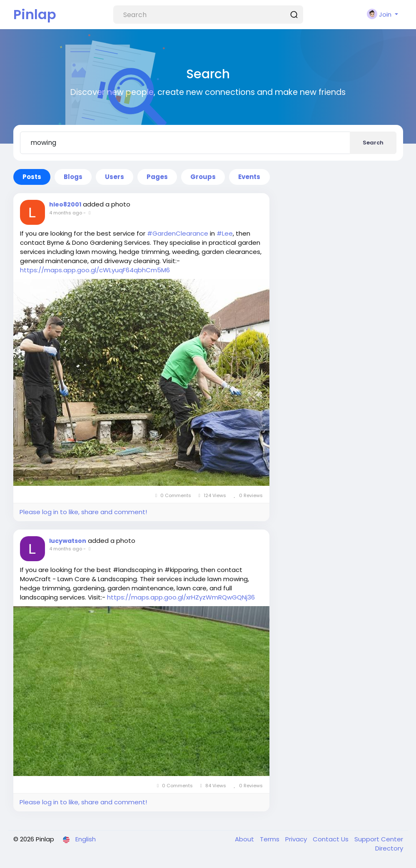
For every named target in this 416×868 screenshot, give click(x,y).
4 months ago (66, 213)
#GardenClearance (178, 233)
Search (373, 143)
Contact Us (331, 839)
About (245, 839)
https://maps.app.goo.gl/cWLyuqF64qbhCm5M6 (95, 270)
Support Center (379, 839)
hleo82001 (65, 204)
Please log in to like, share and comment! (83, 512)
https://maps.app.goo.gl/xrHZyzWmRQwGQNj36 (181, 597)
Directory (389, 848)
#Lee (225, 233)
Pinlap (35, 14)
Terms (270, 839)
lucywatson (68, 541)
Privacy (297, 839)
